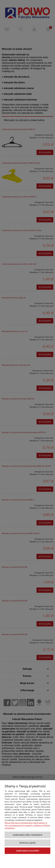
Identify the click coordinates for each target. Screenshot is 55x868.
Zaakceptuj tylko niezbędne (28, 835)
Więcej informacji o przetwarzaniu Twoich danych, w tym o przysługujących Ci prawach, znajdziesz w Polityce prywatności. (27, 825)
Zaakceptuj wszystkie (27, 851)
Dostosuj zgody (28, 843)
